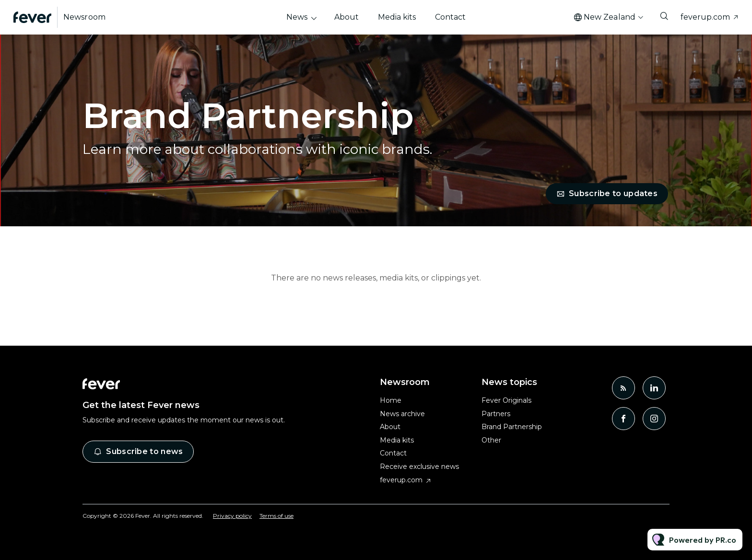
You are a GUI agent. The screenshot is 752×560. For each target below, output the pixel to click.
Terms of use (276, 516)
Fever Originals (506, 400)
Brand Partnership (512, 427)
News (297, 17)
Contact (450, 17)
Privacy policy (232, 516)
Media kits (397, 17)
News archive (402, 414)
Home (391, 400)
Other (491, 440)
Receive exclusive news (419, 467)
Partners (496, 414)
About (347, 17)
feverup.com (705, 17)
